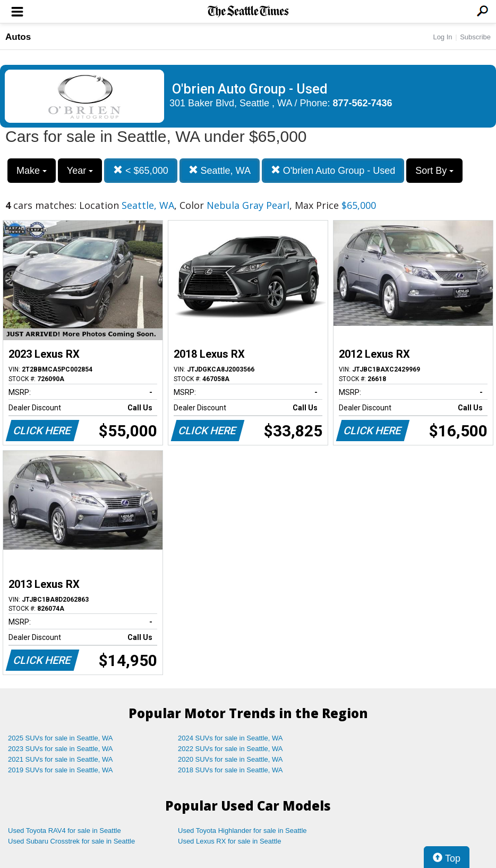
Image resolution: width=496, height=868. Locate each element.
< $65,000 (141, 170)
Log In (442, 37)
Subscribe (475, 37)
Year (80, 171)
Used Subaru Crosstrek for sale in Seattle (71, 841)
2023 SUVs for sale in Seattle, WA (61, 749)
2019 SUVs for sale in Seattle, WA (61, 770)
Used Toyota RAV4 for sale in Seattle (65, 831)
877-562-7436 (363, 103)
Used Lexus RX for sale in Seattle (229, 841)
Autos (18, 37)
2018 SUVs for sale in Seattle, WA (230, 770)
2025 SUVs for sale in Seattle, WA (61, 738)
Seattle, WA (220, 170)
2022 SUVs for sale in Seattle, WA (230, 749)
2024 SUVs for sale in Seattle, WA (230, 738)
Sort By (434, 171)
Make (32, 171)
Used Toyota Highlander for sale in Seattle (242, 831)
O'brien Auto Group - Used (333, 170)
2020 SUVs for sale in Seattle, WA (230, 759)
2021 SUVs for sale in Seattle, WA (61, 759)
